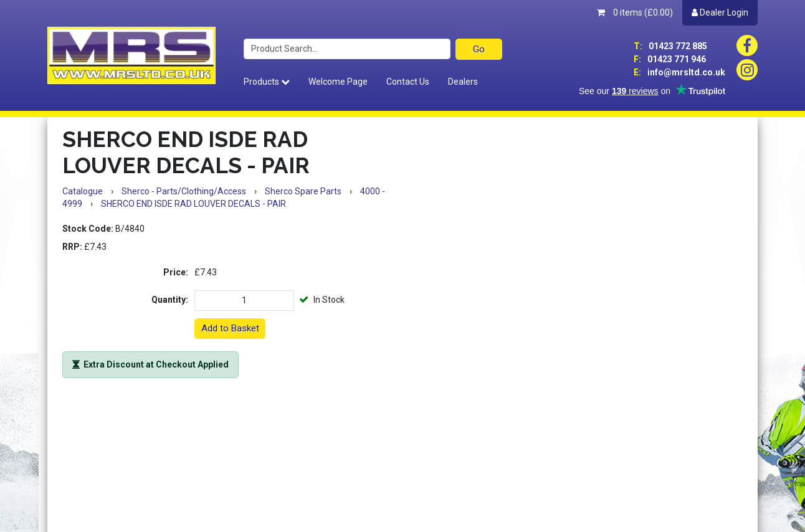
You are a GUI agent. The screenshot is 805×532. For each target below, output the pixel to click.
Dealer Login (720, 12)
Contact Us (408, 82)
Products (267, 82)
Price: (176, 272)
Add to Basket (230, 328)
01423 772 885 (670, 46)
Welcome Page (338, 82)
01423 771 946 (670, 59)
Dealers (463, 82)
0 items (635, 12)
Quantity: (170, 300)
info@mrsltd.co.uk (679, 72)
